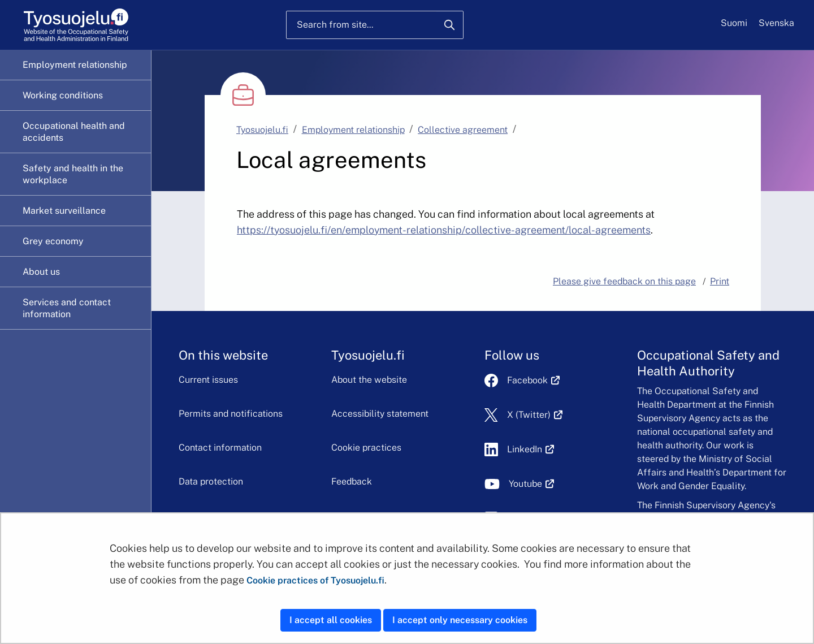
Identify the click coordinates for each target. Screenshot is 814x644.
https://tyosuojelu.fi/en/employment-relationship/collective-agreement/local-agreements (444, 230)
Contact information (220, 448)
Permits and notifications (231, 414)
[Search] (449, 25)
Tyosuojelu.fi (262, 130)
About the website (369, 380)
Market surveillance (64, 211)
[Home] (76, 25)
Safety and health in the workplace (73, 174)
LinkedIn (531, 449)
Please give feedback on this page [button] (624, 281)
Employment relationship (75, 65)
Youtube (532, 484)
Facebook (534, 380)
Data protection (211, 481)
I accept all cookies (331, 620)
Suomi (734, 23)
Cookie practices (366, 448)
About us (41, 272)
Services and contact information (67, 308)
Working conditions (63, 95)
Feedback (352, 481)
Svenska (776, 23)
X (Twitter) (535, 415)
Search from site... (335, 25)
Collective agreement (463, 130)
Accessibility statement (380, 414)
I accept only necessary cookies (460, 620)
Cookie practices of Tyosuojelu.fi (315, 580)
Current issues (208, 380)
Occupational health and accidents (74, 132)
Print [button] (720, 281)
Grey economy (53, 241)
